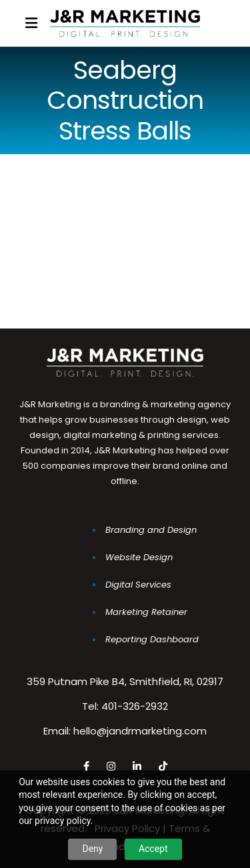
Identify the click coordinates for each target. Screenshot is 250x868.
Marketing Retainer (146, 612)
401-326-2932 (135, 706)
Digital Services (138, 585)
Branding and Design (151, 530)
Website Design (139, 557)
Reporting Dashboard (152, 639)
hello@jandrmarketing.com (140, 731)
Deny (92, 849)
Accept (153, 849)
